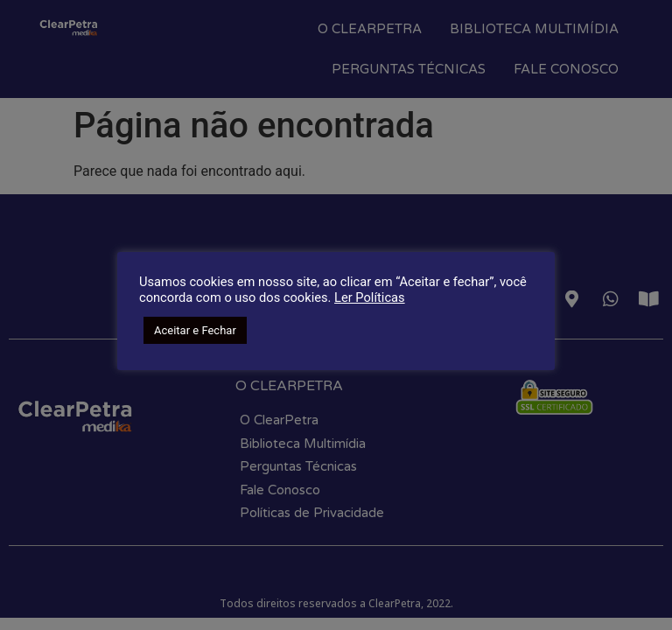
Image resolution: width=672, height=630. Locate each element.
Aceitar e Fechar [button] (195, 330)
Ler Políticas (370, 297)
